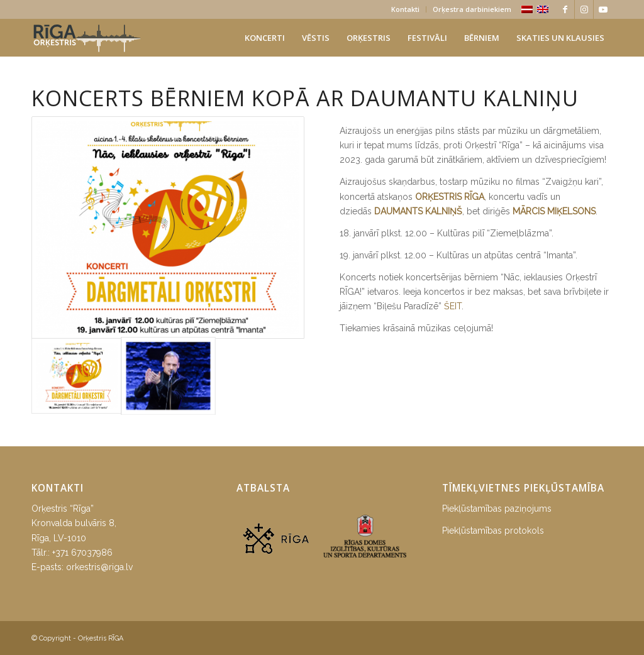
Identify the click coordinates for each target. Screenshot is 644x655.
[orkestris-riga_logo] (87, 38)
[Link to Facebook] (565, 9)
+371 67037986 (82, 553)
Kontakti (405, 9)
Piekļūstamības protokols (493, 531)
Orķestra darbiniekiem (472, 9)
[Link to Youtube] (603, 9)
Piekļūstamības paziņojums (497, 509)
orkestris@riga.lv (99, 567)
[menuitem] (406, 9)
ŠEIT (453, 306)
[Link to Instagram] (584, 9)
